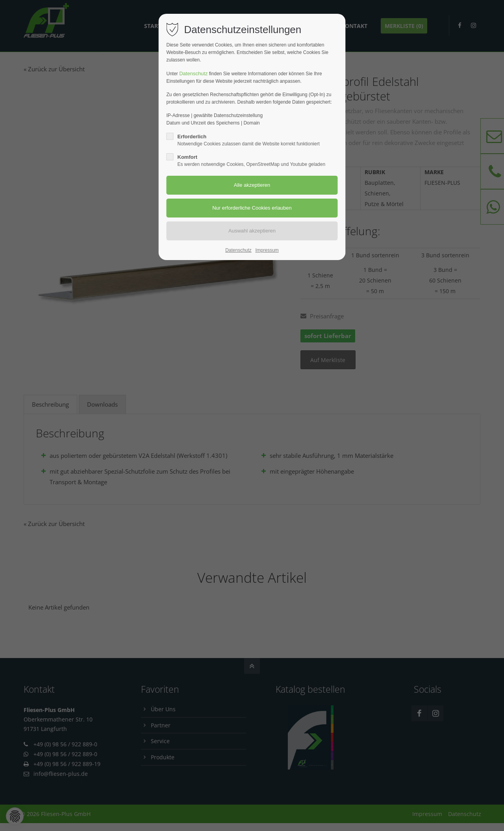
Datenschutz (193, 73)
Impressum (267, 250)
